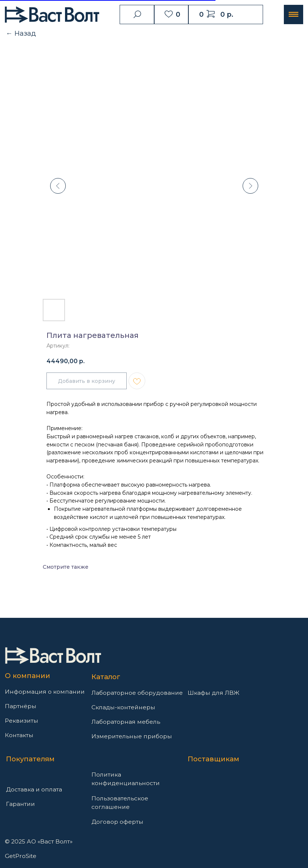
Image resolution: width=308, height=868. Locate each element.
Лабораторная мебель (126, 722)
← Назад (21, 33)
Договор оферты (117, 822)
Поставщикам (213, 759)
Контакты (19, 735)
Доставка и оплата (34, 789)
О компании (27, 676)
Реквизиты (22, 721)
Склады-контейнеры (123, 707)
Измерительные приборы (132, 736)
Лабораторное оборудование (137, 693)
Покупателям (30, 759)
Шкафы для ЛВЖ (213, 693)
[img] (53, 656)
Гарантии (20, 804)
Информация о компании (45, 692)
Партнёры (21, 706)
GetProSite (21, 856)
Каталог (106, 677)
